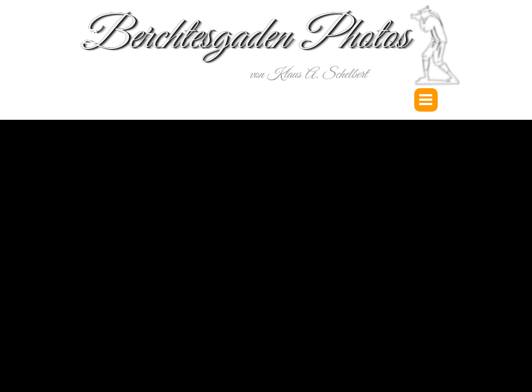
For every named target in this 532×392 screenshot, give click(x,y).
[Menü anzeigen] (426, 100)
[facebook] (89, 83)
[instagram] (89, 36)
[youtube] (89, 60)
